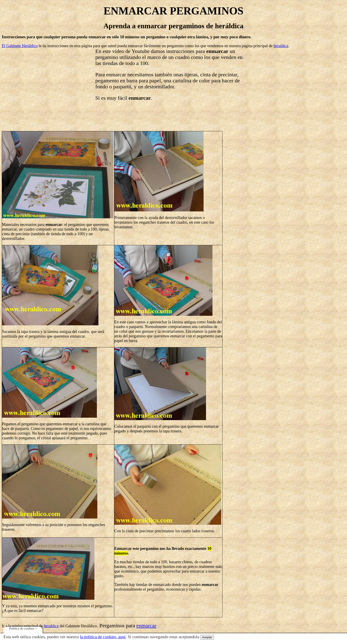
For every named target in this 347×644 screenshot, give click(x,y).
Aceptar (207, 637)
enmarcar (146, 626)
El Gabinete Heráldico (20, 46)
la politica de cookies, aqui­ (103, 637)
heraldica (281, 46)
